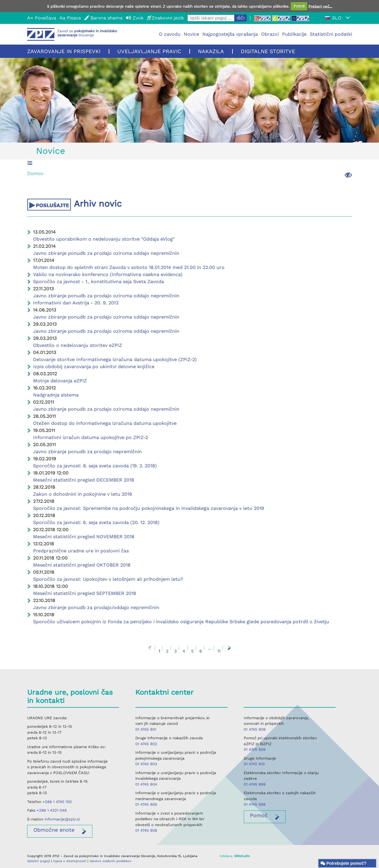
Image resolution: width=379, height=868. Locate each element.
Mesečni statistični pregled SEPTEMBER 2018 (85, 593)
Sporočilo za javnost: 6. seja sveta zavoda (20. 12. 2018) (96, 522)
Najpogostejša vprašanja (230, 34)
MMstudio (242, 856)
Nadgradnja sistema (56, 395)
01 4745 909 (255, 749)
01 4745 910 (254, 764)
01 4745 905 (146, 804)
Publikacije (294, 34)
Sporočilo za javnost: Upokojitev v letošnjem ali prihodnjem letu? (108, 579)
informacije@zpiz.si (62, 819)
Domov (35, 173)
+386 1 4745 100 (57, 802)
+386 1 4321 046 (52, 810)
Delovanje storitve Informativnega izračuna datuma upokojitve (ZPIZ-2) (115, 359)
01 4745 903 (146, 764)
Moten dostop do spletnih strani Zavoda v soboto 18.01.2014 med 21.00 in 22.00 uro (129, 267)
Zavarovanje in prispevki (64, 51)
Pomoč (259, 815)
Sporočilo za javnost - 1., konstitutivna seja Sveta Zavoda (99, 282)
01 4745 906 (146, 830)
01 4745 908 (255, 729)
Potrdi (299, 6)
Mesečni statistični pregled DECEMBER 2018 (84, 480)
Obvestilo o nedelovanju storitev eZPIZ (78, 345)
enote (54, 830)
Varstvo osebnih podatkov (110, 861)
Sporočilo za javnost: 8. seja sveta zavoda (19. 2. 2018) (95, 466)
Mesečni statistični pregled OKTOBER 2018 (82, 565)
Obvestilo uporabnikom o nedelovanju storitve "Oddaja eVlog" (104, 239)
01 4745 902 (146, 744)
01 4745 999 (255, 784)
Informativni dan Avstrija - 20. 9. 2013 (76, 303)
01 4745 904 (146, 784)
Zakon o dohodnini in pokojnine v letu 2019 (83, 494)
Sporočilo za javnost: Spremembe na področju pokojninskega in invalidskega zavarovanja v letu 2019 (149, 508)
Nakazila (211, 51)
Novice (191, 34)
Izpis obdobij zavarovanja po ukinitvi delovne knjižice (94, 367)
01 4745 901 (146, 729)
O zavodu (170, 34)
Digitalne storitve (268, 51)
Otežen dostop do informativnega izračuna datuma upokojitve (105, 423)
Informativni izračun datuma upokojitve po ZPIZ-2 (91, 437)
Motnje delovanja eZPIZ (60, 381)
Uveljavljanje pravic (149, 51)
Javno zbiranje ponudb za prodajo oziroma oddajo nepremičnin (106, 253)
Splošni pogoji (39, 861)
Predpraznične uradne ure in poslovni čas (81, 551)
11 (219, 651)
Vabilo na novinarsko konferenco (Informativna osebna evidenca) (108, 274)
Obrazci (270, 34)
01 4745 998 (255, 804)
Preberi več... (320, 6)
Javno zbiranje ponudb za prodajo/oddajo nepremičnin (96, 607)
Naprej (229, 648)
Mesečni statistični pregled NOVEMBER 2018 (84, 537)
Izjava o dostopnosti (70, 861)
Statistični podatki (331, 34)
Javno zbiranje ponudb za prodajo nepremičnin (87, 452)
